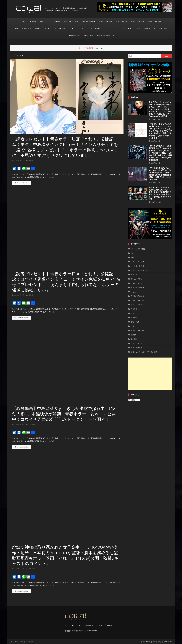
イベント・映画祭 (54, 21)
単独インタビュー (106, 21)
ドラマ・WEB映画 (94, 28)
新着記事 (33, 21)
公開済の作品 (89, 35)
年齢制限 (134, 309)
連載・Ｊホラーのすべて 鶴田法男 (28, 28)
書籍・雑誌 (163, 28)
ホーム (24, 21)
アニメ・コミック (126, 28)
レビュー (80, 28)
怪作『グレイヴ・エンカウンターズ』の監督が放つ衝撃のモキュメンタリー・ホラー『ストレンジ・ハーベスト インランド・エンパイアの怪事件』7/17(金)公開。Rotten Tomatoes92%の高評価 (160, 109)
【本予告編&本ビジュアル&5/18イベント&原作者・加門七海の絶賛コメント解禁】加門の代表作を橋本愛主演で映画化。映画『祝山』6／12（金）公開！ (160, 174)
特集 (133, 326)
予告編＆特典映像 (89, 21)
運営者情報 (146, 642)
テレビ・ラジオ (110, 28)
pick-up (134, 253)
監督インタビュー (138, 21)
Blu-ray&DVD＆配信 (71, 21)
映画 (42, 21)
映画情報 (134, 318)
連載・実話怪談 (74, 35)
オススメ (134, 275)
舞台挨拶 (48, 28)
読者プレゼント (122, 21)
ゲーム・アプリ (149, 28)
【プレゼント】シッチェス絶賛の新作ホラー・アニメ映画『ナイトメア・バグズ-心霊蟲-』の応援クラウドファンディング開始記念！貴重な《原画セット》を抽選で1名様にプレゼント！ (160, 131)
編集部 (133, 335)
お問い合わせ (168, 642)
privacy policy (157, 642)
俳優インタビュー (154, 21)
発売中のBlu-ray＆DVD (105, 35)
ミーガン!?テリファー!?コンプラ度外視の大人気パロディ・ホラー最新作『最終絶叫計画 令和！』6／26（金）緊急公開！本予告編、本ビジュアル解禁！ (160, 193)
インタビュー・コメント (64, 28)
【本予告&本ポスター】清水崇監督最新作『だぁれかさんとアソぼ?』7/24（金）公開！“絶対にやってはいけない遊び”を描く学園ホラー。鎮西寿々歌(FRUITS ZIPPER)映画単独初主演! (160, 153)
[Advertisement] (150, 374)
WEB (138, 28)
